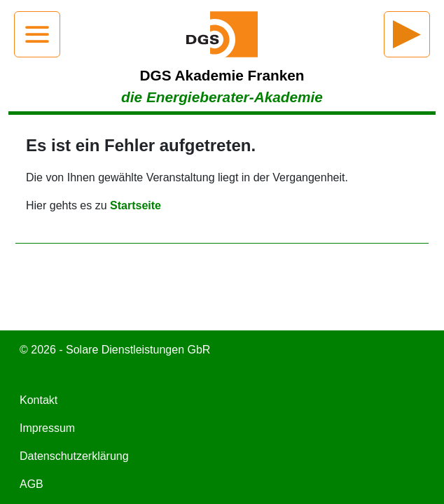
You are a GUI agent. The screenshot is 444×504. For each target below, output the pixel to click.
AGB (32, 484)
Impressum (47, 428)
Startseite (136, 205)
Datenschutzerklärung (74, 456)
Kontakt (39, 400)
